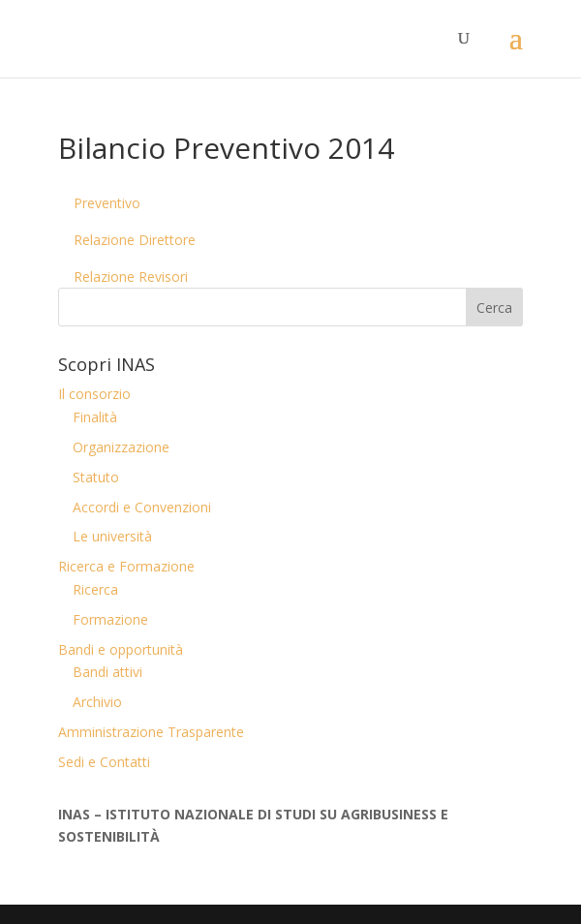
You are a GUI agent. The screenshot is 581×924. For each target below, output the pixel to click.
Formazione (110, 619)
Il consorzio (94, 394)
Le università (112, 536)
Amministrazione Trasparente (151, 732)
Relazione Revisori (131, 277)
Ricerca (95, 589)
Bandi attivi (107, 672)
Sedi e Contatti (104, 762)
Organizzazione (121, 447)
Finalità (95, 417)
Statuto (96, 477)
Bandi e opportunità (121, 649)
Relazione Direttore (135, 240)
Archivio (97, 702)
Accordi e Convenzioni (142, 507)
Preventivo (107, 203)
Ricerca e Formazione (126, 566)
